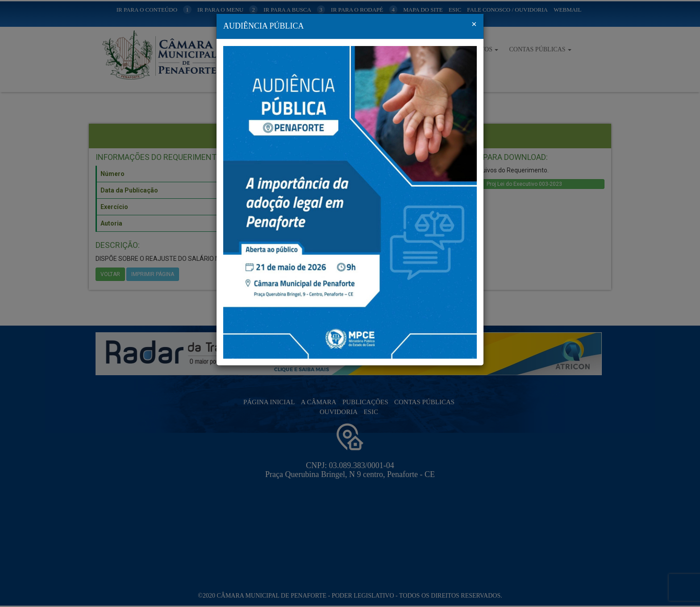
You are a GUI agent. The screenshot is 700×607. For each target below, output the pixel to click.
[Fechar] (474, 24)
